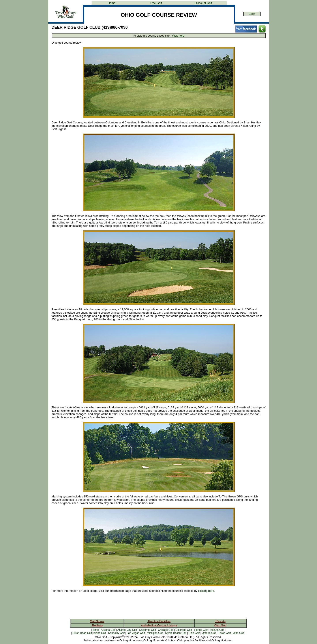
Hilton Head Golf (82, 633)
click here (178, 36)
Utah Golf (239, 633)
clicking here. (206, 591)
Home (112, 3)
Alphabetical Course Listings (159, 625)
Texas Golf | (225, 633)
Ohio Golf (220, 625)
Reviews (97, 625)
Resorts (220, 621)
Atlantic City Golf (127, 630)
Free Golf (156, 3)
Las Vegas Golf (136, 633)
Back (252, 14)
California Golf (148, 630)
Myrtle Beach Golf (176, 633)
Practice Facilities (159, 621)
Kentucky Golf (116, 633)
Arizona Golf (108, 630)
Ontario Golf (209, 633)
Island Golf (100, 633)
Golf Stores (97, 621)
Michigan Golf (155, 633)
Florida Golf (201, 630)
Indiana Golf (217, 630)
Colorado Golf (184, 630)
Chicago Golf (166, 630)
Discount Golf (203, 3)
